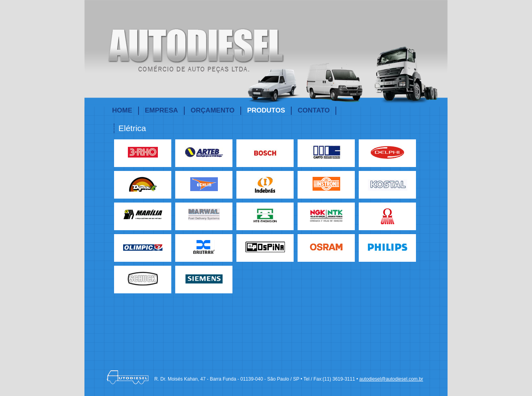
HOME (122, 110)
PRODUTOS (266, 110)
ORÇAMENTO (213, 110)
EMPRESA (161, 110)
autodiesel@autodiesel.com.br (391, 379)
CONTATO (314, 110)
